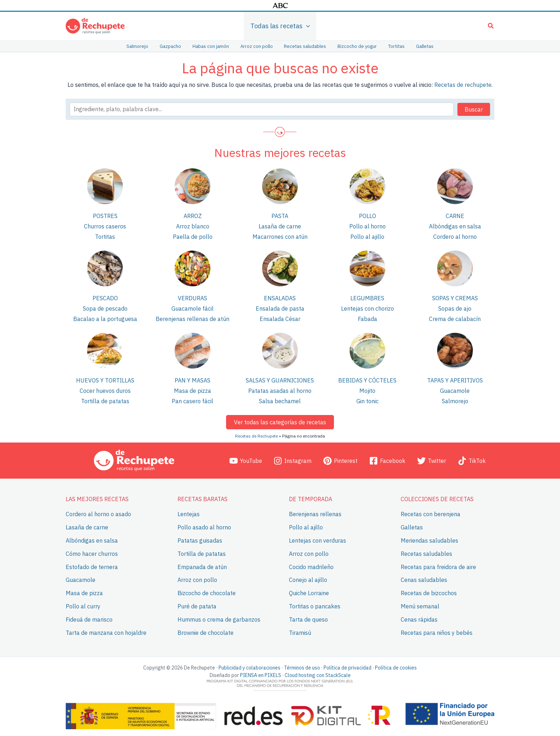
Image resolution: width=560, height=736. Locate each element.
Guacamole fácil (192, 308)
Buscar (474, 109)
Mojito (367, 391)
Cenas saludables (424, 580)
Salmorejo (455, 401)
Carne (455, 216)
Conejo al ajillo (308, 580)
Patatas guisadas (200, 540)
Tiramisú (300, 632)
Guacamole (455, 391)
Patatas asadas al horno (280, 391)
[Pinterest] (341, 460)
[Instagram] (293, 460)
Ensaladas (280, 298)
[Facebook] (387, 460)
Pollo (367, 216)
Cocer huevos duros (105, 391)
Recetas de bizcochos (429, 593)
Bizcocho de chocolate (207, 593)
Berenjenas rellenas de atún (192, 319)
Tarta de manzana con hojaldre (106, 632)
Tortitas (105, 237)
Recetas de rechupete (463, 85)
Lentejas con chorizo (367, 308)
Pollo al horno (367, 226)
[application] (306, 26)
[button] (491, 27)
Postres (105, 216)
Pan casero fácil (192, 401)
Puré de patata (197, 606)
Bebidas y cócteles (367, 380)
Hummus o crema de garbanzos (219, 619)
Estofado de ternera (92, 567)
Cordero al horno (455, 237)
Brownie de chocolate (206, 632)
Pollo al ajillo (367, 237)
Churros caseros (105, 226)
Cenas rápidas (419, 619)
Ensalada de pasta (280, 308)
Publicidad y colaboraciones (249, 668)
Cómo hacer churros (92, 554)
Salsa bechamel (280, 401)
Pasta (280, 216)
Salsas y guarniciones (280, 380)
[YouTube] (246, 460)
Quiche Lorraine (309, 593)
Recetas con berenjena (431, 514)
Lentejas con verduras (317, 540)
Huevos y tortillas (105, 380)
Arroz (193, 216)
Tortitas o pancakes (315, 606)
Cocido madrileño (311, 567)
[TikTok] (472, 460)
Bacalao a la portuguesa (105, 319)
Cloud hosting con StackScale (318, 675)
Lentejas (189, 514)
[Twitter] (431, 460)
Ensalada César (280, 319)
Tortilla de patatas (105, 401)
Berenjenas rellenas (315, 514)
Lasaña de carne (280, 226)
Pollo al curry (83, 606)
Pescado (105, 298)
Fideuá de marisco (89, 619)
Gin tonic (367, 401)
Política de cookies (396, 668)
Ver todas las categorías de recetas (280, 422)
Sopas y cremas (455, 298)
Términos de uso (302, 668)
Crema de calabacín (455, 319)
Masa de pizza (192, 391)
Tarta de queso (308, 619)
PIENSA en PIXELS (261, 675)
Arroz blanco (193, 226)
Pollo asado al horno (204, 527)
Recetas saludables (426, 554)
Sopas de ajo (455, 308)
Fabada (367, 319)
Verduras (192, 298)
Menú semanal (420, 606)
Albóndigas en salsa (455, 226)
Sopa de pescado (105, 308)
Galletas (412, 527)
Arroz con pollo (197, 580)
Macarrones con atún (280, 237)
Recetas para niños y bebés (437, 632)
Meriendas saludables (429, 540)
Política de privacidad (347, 668)
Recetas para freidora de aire (438, 567)
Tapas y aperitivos (455, 380)
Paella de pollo (193, 237)
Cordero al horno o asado (98, 514)
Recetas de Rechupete (256, 436)
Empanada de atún (202, 567)
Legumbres (367, 298)
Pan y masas (192, 380)
